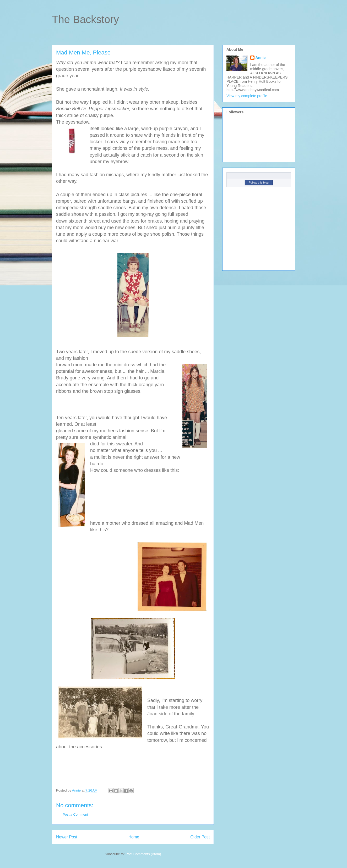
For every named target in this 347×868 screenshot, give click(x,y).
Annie (261, 58)
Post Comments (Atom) (143, 854)
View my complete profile (247, 96)
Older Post (200, 837)
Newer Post (67, 837)
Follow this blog (259, 183)
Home (134, 837)
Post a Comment (75, 814)
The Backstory (85, 19)
